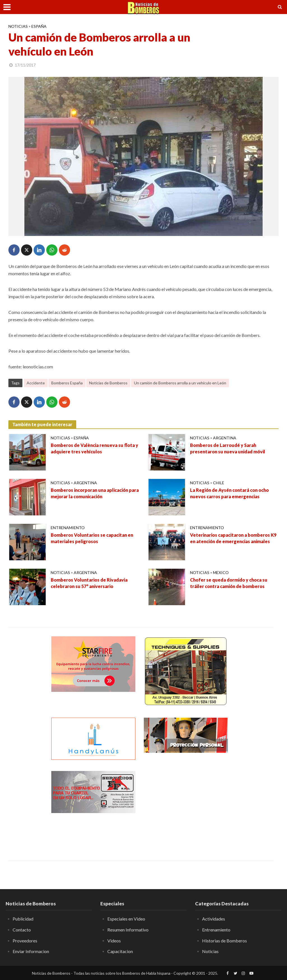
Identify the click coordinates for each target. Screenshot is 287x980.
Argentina (225, 438)
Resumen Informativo (128, 930)
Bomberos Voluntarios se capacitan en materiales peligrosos (92, 538)
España (39, 26)
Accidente (36, 383)
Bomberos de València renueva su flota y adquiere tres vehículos (94, 448)
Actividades (214, 919)
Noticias (18, 26)
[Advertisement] (186, 806)
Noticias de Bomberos (108, 383)
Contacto (22, 930)
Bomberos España (67, 383)
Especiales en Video (126, 919)
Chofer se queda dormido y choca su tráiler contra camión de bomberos (229, 583)
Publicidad (23, 919)
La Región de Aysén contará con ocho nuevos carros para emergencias (229, 493)
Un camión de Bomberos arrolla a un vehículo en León (180, 383)
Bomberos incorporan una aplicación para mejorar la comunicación (95, 493)
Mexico (221, 572)
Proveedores (25, 941)
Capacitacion (120, 951)
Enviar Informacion (31, 951)
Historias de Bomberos (224, 941)
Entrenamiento (68, 528)
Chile (219, 483)
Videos (114, 941)
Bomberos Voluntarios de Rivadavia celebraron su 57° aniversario (89, 583)
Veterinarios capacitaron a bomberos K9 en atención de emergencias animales (233, 538)
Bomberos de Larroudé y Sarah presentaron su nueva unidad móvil (228, 448)
